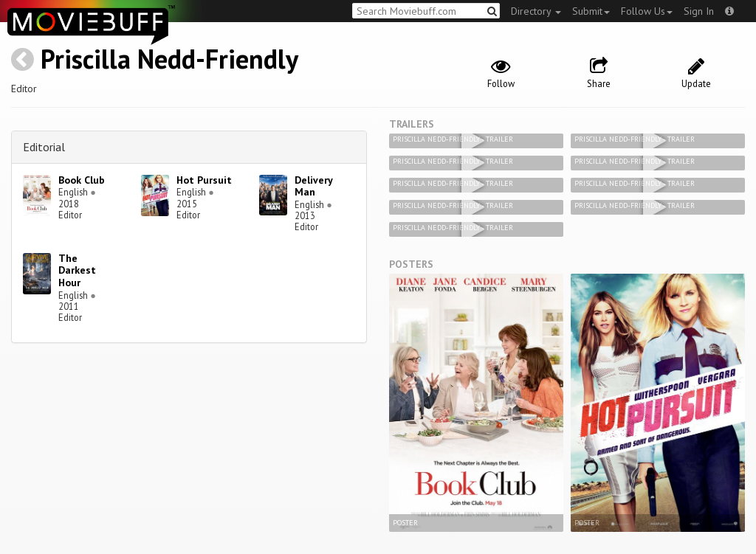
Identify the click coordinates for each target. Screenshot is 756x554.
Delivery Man (313, 186)
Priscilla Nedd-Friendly (169, 59)
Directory (536, 11)
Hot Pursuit (204, 180)
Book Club (82, 180)
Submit (591, 11)
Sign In (699, 11)
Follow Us (647, 11)
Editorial (44, 147)
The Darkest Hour (77, 271)
